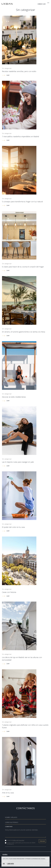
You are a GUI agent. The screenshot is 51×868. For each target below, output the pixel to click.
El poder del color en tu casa (13, 527)
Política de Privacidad (18, 840)
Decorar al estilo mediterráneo (14, 397)
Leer (6, 75)
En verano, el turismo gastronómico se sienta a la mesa (23, 332)
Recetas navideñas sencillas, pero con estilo (19, 71)
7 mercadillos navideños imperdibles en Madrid (20, 136)
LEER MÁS (11, 864)
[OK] (47, 862)
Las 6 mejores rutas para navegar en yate (18, 462)
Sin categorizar (7, 68)
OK (4, 864)
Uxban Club (42, 4)
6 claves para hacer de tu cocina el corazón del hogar (23, 267)
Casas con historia (9, 592)
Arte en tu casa (8, 793)
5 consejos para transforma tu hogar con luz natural (22, 202)
